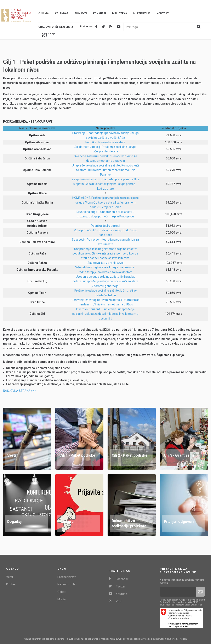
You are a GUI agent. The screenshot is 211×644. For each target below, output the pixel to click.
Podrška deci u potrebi (105, 226)
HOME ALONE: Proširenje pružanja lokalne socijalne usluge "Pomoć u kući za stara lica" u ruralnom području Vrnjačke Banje (105, 202)
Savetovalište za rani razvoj (105, 263)
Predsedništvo (67, 577)
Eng (45, 37)
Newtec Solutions (166, 639)
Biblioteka (120, 13)
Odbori (62, 592)
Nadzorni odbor (67, 584)
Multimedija (142, 13)
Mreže (62, 599)
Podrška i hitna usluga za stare (105, 142)
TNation (183, 639)
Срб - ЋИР (49, 34)
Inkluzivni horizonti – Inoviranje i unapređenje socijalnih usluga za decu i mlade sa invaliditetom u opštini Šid (105, 314)
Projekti (81, 13)
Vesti (10, 577)
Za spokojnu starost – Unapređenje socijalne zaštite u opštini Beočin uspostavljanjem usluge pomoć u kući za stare (105, 184)
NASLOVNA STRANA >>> (20, 391)
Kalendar (62, 13)
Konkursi (99, 13)
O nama (44, 13)
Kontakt (163, 13)
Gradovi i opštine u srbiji (56, 27)
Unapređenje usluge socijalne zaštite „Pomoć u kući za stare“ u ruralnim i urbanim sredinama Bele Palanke (105, 170)
